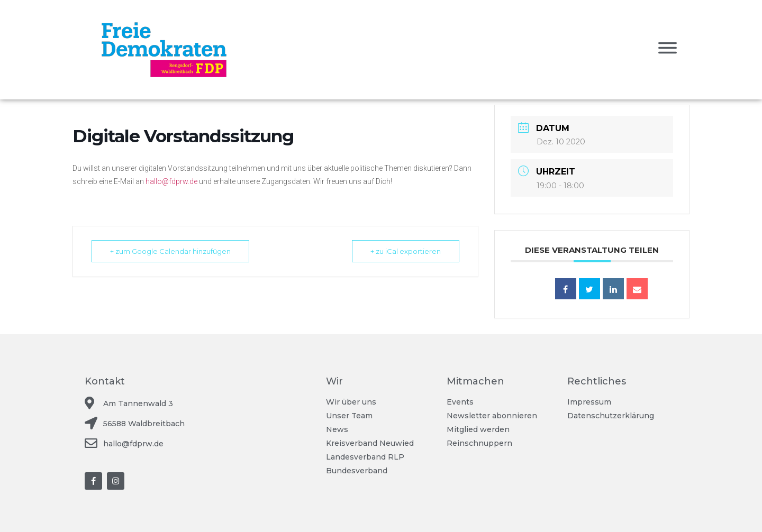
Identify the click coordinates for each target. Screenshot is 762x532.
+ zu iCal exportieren (406, 251)
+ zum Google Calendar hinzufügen (170, 251)
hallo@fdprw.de (171, 181)
